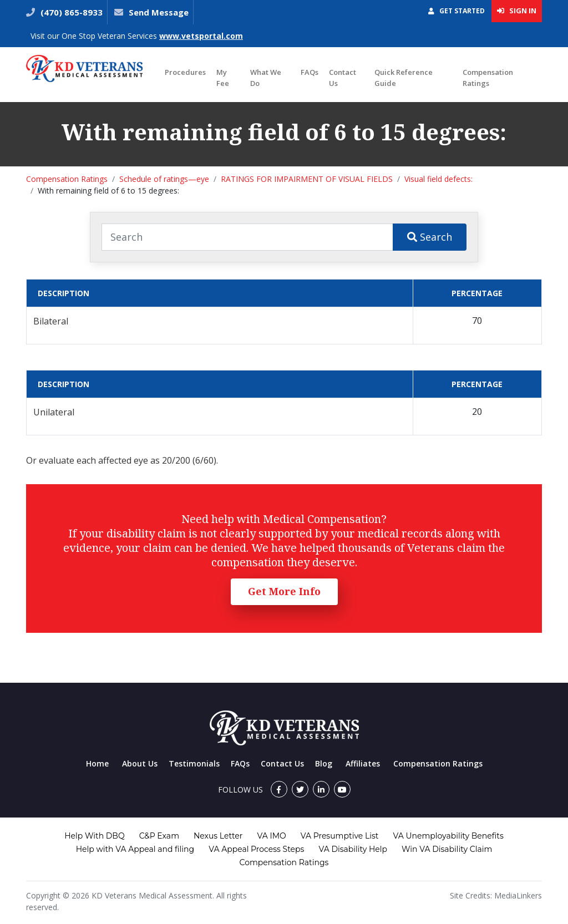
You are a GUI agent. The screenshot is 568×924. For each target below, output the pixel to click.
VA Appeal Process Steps (256, 849)
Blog (324, 763)
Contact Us (343, 78)
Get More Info (284, 591)
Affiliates (363, 763)
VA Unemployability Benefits (448, 836)
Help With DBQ (94, 836)
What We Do (266, 78)
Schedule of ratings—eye (164, 179)
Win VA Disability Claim (447, 849)
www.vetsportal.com (201, 36)
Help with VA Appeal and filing (135, 849)
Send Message (159, 12)
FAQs (310, 72)
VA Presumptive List (340, 836)
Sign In (517, 11)
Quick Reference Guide (404, 78)
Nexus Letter (218, 836)
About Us (140, 763)
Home (97, 763)
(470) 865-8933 (70, 12)
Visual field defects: (438, 179)
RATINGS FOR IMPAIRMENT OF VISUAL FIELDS (307, 179)
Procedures (185, 72)
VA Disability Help (353, 849)
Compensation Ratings (488, 78)
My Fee (223, 78)
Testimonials (194, 763)
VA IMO (271, 836)
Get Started (457, 11)
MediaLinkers (518, 895)
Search (430, 237)
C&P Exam (159, 836)
